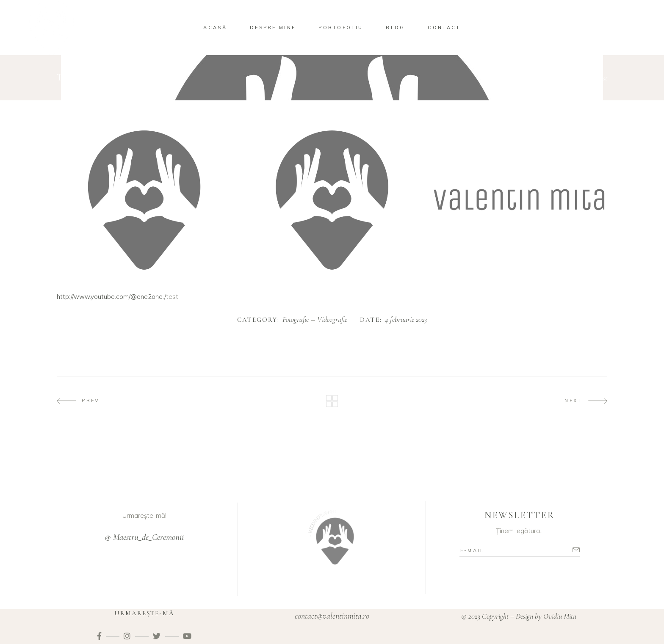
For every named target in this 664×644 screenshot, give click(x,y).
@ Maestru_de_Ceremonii (144, 537)
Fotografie (544, 78)
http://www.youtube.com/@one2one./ (111, 297)
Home (518, 78)
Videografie (578, 78)
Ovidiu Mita (561, 616)
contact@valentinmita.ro (332, 616)
